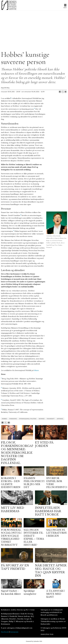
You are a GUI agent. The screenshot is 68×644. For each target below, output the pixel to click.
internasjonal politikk (28, 419)
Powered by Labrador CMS (34, 641)
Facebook (5, 632)
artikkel (60, 419)
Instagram (14, 632)
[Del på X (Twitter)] (63, 92)
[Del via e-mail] (66, 92)
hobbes (5, 419)
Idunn (36, 370)
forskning (13, 419)
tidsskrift (51, 419)
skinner (42, 419)
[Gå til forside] (32, 5)
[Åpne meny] (65, 5)
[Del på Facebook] (60, 92)
